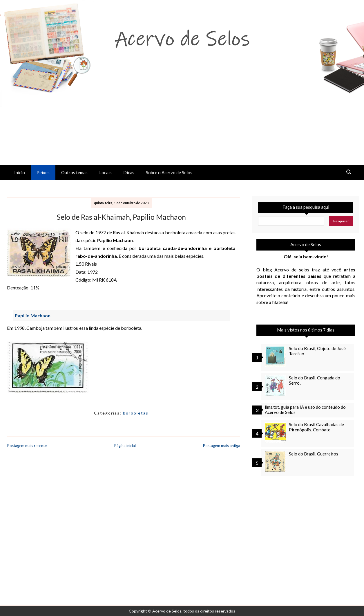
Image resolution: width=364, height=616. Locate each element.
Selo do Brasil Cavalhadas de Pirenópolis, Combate (316, 427)
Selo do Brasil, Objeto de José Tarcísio (317, 351)
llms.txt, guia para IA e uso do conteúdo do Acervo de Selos (305, 410)
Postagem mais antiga (222, 446)
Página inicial (125, 446)
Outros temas (74, 172)
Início (20, 172)
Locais (105, 172)
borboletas (136, 413)
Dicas (129, 172)
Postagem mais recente (27, 446)
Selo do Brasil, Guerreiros (314, 454)
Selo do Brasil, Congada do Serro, (315, 380)
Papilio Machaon (33, 315)
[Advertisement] (182, 122)
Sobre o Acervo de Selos (169, 172)
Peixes (43, 172)
